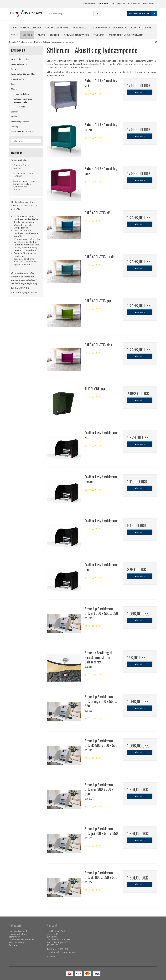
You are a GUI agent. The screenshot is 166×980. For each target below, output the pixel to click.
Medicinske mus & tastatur (23, 131)
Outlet (14, 117)
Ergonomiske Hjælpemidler (23, 74)
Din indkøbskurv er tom (143, 14)
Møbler (14, 89)
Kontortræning (18, 79)
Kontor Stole (19, 107)
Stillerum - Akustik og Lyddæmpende (23, 100)
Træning (15, 127)
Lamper (15, 112)
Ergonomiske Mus (19, 64)
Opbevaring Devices (20, 122)
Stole (13, 84)
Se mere (13, 945)
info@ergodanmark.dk (29, 292)
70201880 (24, 288)
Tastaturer (16, 69)
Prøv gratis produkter (20, 59)
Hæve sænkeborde (22, 94)
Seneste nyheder (19, 160)
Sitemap (51, 956)
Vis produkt (140, 92)
